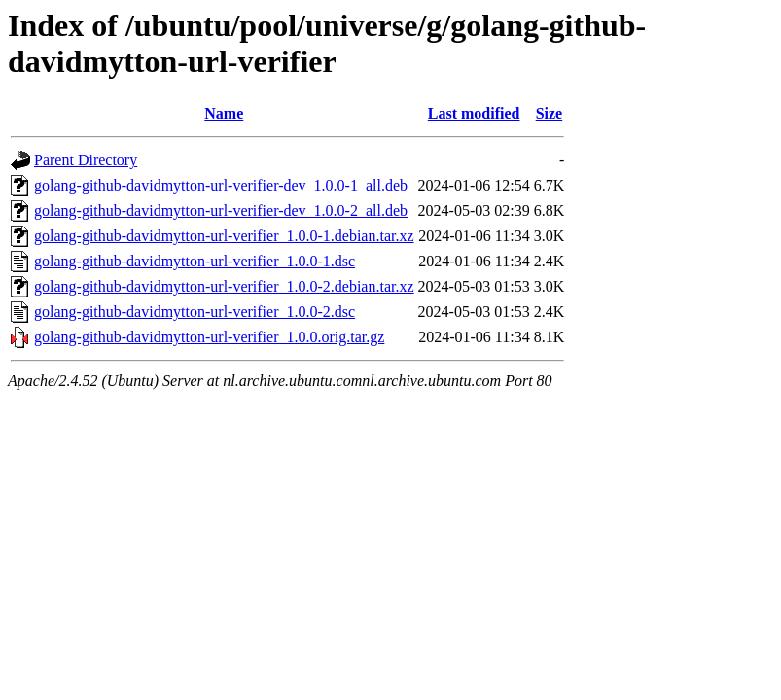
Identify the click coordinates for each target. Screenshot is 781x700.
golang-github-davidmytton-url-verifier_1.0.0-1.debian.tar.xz (224, 236)
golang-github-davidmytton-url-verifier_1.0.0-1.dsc (195, 261)
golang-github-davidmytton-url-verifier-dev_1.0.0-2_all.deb (221, 210)
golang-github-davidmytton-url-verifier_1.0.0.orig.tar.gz (209, 337)
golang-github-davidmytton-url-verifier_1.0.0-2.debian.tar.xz (224, 286)
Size (550, 113)
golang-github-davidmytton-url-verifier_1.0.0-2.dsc (195, 312)
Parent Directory (86, 160)
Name (224, 113)
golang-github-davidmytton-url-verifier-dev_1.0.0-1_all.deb (221, 185)
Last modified (474, 113)
